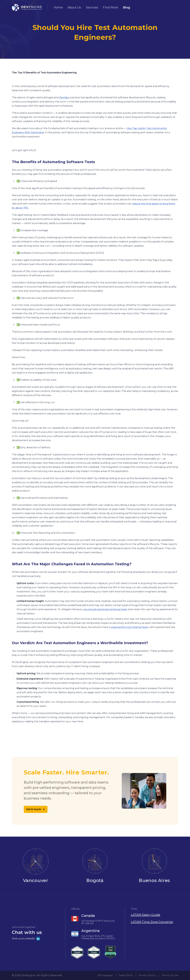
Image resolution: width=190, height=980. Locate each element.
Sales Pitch (126, 975)
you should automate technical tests (105, 609)
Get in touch (36, 809)
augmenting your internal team (130, 627)
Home (58, 7)
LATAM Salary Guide (145, 915)
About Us (74, 7)
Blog (126, 7)
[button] (36, 933)
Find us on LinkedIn (26, 939)
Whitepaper (105, 975)
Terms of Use (170, 975)
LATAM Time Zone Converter (152, 922)
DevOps (64, 97)
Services (92, 7)
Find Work (111, 7)
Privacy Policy (147, 975)
